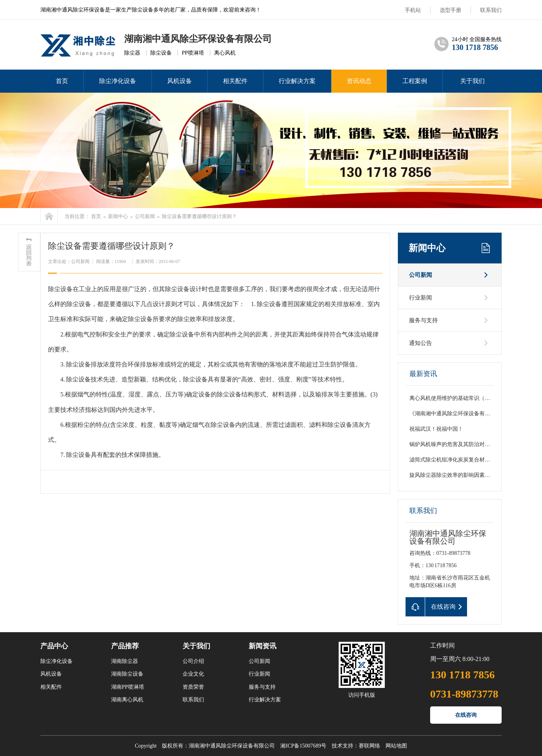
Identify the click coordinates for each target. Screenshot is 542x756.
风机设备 (180, 81)
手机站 (413, 10)
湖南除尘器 (125, 661)
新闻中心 (118, 216)
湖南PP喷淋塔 (128, 687)
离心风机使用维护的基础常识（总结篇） (458, 398)
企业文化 (193, 674)
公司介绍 (193, 661)
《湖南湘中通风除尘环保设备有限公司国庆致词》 (469, 414)
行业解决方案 (297, 81)
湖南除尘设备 (127, 674)
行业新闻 (421, 298)
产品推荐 (125, 646)
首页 (62, 81)
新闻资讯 (263, 646)
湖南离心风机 (127, 700)
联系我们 (491, 10)
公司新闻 (145, 216)
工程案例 (415, 81)
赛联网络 (369, 746)
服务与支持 (423, 320)
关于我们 (472, 81)
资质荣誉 (193, 687)
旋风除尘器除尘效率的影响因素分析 (452, 475)
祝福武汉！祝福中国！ (436, 429)
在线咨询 (466, 715)
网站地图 (396, 746)
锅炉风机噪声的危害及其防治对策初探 (455, 444)
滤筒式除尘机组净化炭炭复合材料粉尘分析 (461, 460)
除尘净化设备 (118, 81)
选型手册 (451, 10)
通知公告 (421, 343)
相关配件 (235, 81)
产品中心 (54, 646)
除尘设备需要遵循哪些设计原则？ (199, 216)
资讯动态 (359, 81)
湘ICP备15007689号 (303, 746)
